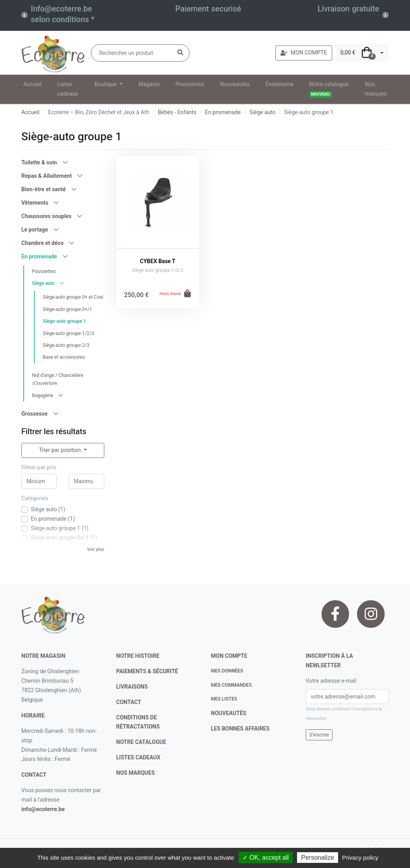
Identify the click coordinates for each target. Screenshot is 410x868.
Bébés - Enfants (177, 112)
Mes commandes (231, 685)
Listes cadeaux (68, 89)
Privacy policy (360, 858)
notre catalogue (141, 742)
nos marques (135, 773)
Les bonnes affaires (240, 729)
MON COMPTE (304, 53)
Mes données (227, 671)
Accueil (32, 84)
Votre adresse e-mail (331, 681)
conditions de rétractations (138, 722)
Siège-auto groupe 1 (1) (60, 528)
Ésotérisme (279, 84)
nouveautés (229, 713)
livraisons (132, 687)
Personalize (318, 858)
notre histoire (138, 656)
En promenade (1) (53, 519)
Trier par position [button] (60, 450)
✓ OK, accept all (266, 858)
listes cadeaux (138, 757)
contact (34, 775)
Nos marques (376, 89)
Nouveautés (235, 84)
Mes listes (224, 699)
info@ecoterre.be (43, 809)
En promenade (223, 112)
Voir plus (96, 549)
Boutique (106, 84)
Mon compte (229, 656)
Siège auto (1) (48, 509)
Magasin (149, 84)
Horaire (33, 715)
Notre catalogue (329, 89)
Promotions (190, 84)
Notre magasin (43, 656)
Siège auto (262, 112)
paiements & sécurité (147, 671)
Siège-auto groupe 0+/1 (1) (64, 538)
